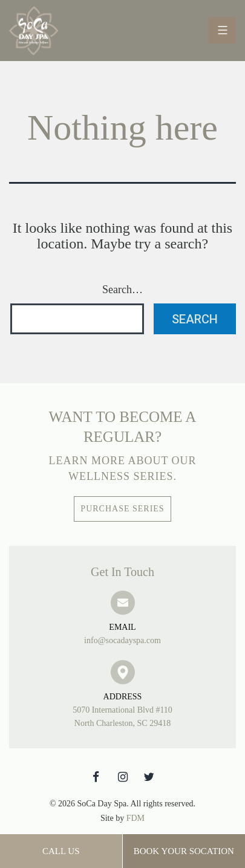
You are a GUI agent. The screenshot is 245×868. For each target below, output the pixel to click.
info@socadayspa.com (122, 633)
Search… (122, 290)
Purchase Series (122, 509)
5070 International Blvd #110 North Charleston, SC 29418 (122, 709)
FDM (136, 818)
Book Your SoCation (184, 851)
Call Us (61, 851)
